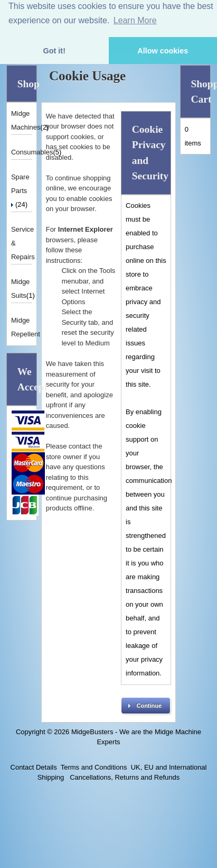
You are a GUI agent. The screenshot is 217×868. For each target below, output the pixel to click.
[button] (146, 706)
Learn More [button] (135, 20)
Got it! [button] (54, 51)
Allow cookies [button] (163, 51)
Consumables (32, 152)
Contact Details (34, 767)
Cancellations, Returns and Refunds (124, 777)
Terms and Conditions (94, 767)
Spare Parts (20, 190)
